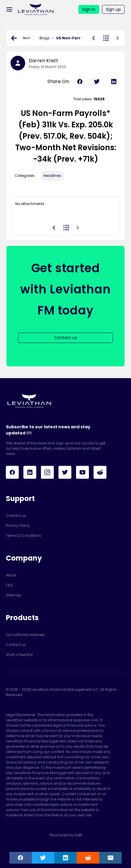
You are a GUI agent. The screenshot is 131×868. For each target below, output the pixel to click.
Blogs (45, 38)
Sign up (113, 9)
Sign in (89, 9)
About (11, 575)
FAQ (9, 585)
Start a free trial (19, 655)
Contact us (16, 516)
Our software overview (25, 635)
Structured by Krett (66, 835)
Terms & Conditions (24, 535)
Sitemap (13, 595)
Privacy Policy (18, 526)
